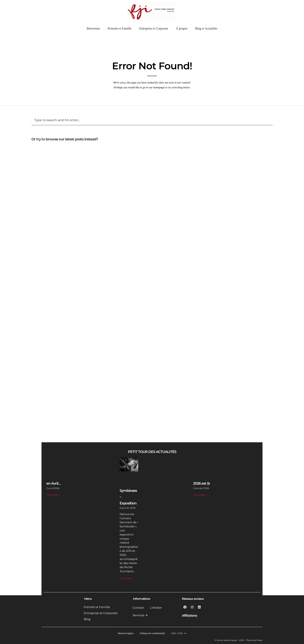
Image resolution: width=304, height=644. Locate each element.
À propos (182, 28)
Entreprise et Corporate (154, 28)
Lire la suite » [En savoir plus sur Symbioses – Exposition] (126, 578)
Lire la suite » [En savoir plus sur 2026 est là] (200, 495)
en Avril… (53, 483)
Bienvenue (93, 28)
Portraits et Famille (120, 28)
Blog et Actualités (206, 28)
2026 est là (201, 483)
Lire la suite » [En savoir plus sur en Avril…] (53, 495)
